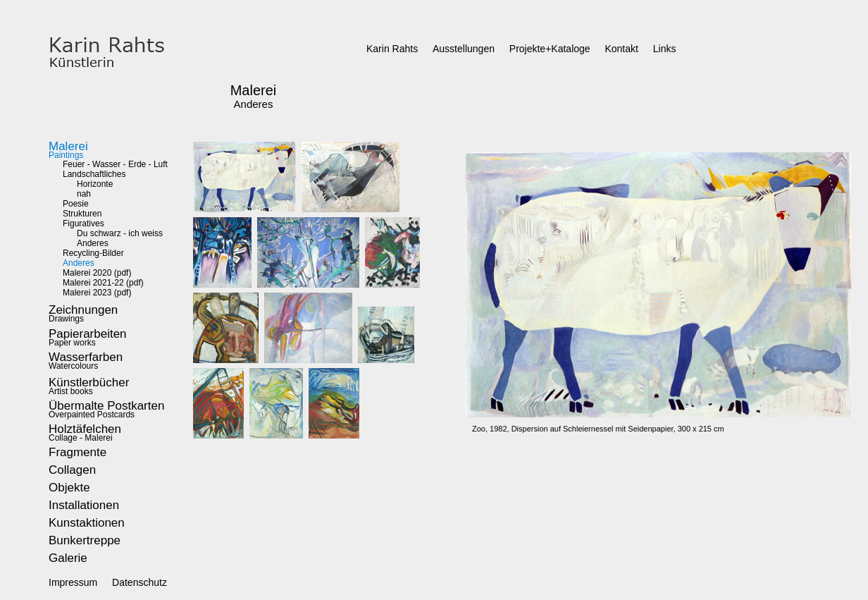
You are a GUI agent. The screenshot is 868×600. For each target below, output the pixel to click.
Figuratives (83, 224)
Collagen (72, 470)
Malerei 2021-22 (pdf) (103, 283)
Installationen (84, 505)
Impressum (73, 582)
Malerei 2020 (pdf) (97, 273)
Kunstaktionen (87, 523)
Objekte (69, 488)
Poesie (76, 204)
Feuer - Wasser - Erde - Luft (115, 164)
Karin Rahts (392, 49)
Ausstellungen (464, 49)
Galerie (68, 558)
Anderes (93, 243)
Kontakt (621, 49)
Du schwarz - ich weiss (120, 233)
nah (84, 194)
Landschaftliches (94, 174)
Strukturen (82, 214)
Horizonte (95, 184)
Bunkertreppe (85, 540)
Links (665, 49)
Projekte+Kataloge (550, 49)
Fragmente (77, 452)
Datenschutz (139, 582)
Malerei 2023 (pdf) (97, 293)
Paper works (88, 339)
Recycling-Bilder (93, 253)
